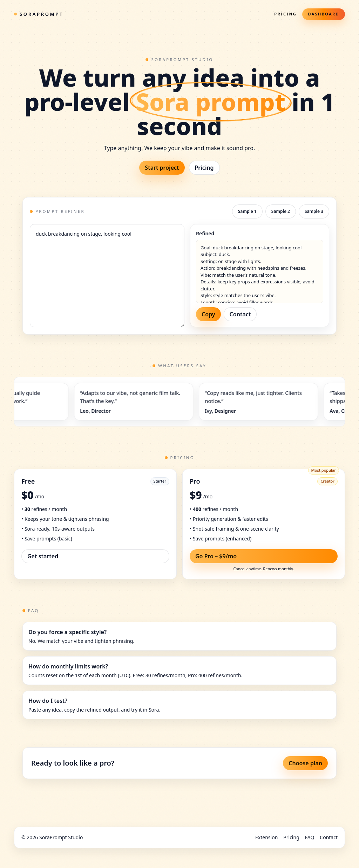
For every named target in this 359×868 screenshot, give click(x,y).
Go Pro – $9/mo (216, 556)
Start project (162, 168)
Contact (240, 314)
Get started (43, 556)
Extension (266, 837)
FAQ (310, 837)
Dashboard (324, 14)
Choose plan (305, 763)
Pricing (285, 14)
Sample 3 (314, 211)
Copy (208, 314)
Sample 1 (247, 211)
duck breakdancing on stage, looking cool (107, 276)
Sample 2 (281, 211)
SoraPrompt (39, 14)
